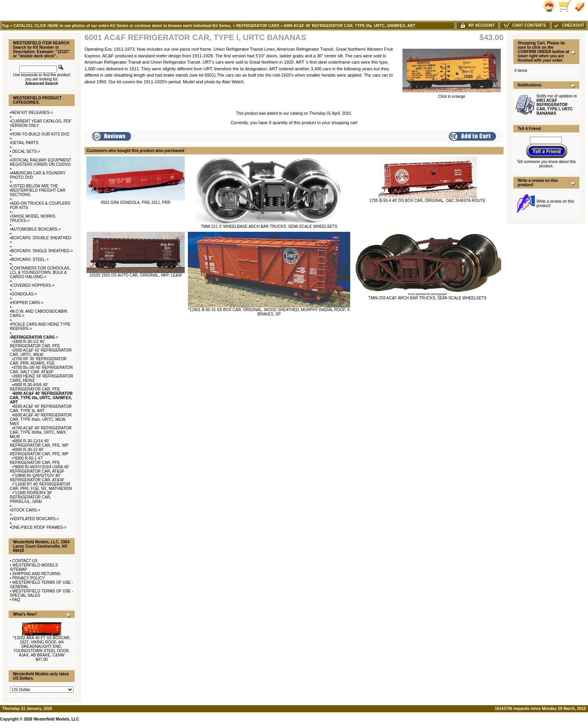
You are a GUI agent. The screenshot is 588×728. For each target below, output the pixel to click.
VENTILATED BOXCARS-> (35, 519)
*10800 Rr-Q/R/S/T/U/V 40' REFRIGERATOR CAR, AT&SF (37, 478)
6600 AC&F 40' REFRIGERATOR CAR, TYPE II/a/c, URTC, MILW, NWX (41, 419)
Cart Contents (525, 25)
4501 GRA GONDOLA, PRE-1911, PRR (135, 203)
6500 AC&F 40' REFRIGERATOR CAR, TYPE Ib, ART (41, 409)
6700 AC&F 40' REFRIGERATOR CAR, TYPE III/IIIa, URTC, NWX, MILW (41, 432)
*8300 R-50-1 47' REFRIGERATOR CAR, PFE (35, 460)
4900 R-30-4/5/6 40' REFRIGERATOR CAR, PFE (35, 387)
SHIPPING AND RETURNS (36, 574)
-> (35, 337)
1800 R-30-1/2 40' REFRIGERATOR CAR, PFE (35, 344)
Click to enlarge (452, 95)
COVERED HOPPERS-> (33, 285)
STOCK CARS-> (26, 510)
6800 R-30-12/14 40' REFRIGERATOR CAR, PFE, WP (39, 443)
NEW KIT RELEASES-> (32, 113)
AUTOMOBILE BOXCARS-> (36, 229)
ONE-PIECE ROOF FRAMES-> (39, 527)
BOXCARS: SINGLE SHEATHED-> (42, 251)
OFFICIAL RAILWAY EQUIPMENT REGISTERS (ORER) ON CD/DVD (40, 162)
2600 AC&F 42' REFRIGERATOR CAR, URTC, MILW (41, 352)
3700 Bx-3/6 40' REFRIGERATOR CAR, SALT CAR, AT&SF (41, 370)
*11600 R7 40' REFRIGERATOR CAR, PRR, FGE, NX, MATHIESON (41, 486)
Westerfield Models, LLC (56, 719)
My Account (477, 25)
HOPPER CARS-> (28, 303)
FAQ (16, 600)
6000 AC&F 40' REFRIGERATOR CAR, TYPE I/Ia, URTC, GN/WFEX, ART (350, 26)
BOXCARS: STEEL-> (30, 259)
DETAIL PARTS (25, 143)
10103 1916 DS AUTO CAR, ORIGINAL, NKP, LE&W (135, 275)
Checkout (569, 25)
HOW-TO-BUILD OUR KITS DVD (40, 134)
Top (6, 26)
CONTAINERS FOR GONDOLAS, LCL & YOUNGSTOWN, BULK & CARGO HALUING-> (40, 272)
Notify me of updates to (557, 105)
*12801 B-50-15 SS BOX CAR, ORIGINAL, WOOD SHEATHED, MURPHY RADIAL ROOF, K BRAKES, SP (269, 312)
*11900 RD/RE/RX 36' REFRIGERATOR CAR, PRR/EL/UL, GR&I (31, 497)
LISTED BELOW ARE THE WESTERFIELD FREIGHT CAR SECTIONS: (38, 190)
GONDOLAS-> (24, 294)
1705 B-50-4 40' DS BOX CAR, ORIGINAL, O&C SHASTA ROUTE (427, 201)
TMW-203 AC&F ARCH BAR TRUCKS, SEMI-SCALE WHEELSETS (427, 298)
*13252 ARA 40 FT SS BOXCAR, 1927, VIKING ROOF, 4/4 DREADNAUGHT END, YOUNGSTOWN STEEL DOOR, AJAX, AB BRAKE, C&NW (42, 646)
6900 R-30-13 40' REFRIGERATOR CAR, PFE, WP (39, 452)
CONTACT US (25, 561)
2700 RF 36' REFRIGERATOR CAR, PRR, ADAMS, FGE (38, 361)
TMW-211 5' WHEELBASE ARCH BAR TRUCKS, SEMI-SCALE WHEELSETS (269, 226)
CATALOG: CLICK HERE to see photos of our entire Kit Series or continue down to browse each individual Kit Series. (123, 26)
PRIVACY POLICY (28, 578)
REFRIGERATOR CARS (258, 26)
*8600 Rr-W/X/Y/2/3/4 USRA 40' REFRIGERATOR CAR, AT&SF (40, 469)
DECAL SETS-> (26, 151)
